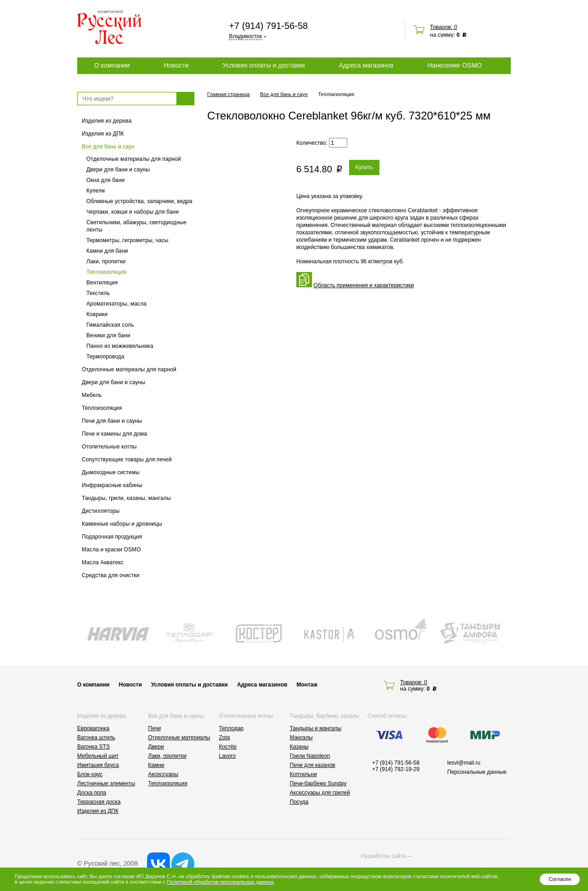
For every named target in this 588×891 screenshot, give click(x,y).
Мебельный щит (98, 756)
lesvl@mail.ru (464, 763)
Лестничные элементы (106, 783)
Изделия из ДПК (103, 134)
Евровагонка (93, 728)
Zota (225, 738)
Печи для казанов (313, 765)
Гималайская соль (110, 325)
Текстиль (98, 293)
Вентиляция (102, 283)
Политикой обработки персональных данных (220, 882)
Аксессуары (163, 774)
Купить (364, 167)
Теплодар (232, 728)
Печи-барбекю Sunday (318, 783)
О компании (112, 65)
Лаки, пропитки (106, 261)
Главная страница (228, 94)
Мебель (92, 395)
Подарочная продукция (112, 537)
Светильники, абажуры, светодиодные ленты (136, 226)
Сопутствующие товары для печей (127, 460)
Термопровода (105, 357)
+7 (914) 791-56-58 (268, 26)
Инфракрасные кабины (112, 485)
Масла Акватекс (103, 562)
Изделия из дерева (107, 121)
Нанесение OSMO (454, 65)
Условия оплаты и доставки (263, 65)
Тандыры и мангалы (316, 728)
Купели (96, 191)
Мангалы (301, 738)
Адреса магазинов (366, 65)
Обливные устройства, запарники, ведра (139, 201)
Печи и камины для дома (114, 434)
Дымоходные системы (111, 472)
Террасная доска (99, 802)
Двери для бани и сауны (118, 170)
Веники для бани (108, 335)
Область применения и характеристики (364, 285)
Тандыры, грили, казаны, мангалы (126, 498)
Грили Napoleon (310, 756)
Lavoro (228, 756)
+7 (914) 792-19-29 (396, 769)
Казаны (299, 747)
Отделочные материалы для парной (134, 159)
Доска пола (92, 793)
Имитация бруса (98, 765)
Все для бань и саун (108, 147)
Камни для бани (107, 251)
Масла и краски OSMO (111, 550)
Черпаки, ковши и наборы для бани (133, 212)
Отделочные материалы (179, 738)
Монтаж (307, 685)
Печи (154, 728)
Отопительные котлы (109, 447)
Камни (156, 765)
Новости (176, 65)
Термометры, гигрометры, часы (127, 240)
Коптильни (303, 774)
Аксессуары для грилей (320, 793)
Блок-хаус (90, 774)
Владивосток (245, 36)
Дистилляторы (101, 511)
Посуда (299, 802)
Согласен (560, 879)
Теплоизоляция (106, 272)
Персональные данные (477, 772)
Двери (156, 747)
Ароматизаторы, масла (116, 304)
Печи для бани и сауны (112, 421)
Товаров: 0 (444, 27)
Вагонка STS (93, 747)
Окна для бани (105, 180)
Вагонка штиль (96, 738)
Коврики (97, 314)
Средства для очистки (111, 575)
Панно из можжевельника (120, 346)
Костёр (228, 747)
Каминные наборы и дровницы (122, 524)
